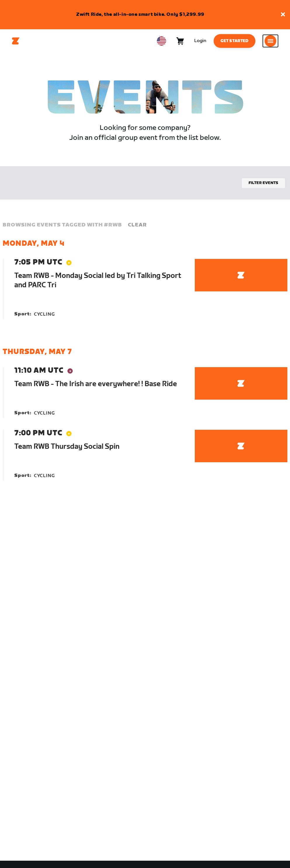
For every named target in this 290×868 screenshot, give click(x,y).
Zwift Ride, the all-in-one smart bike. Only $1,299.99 (140, 14)
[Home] (16, 41)
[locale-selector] (162, 41)
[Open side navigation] (270, 41)
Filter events (263, 183)
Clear (137, 225)
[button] (283, 15)
